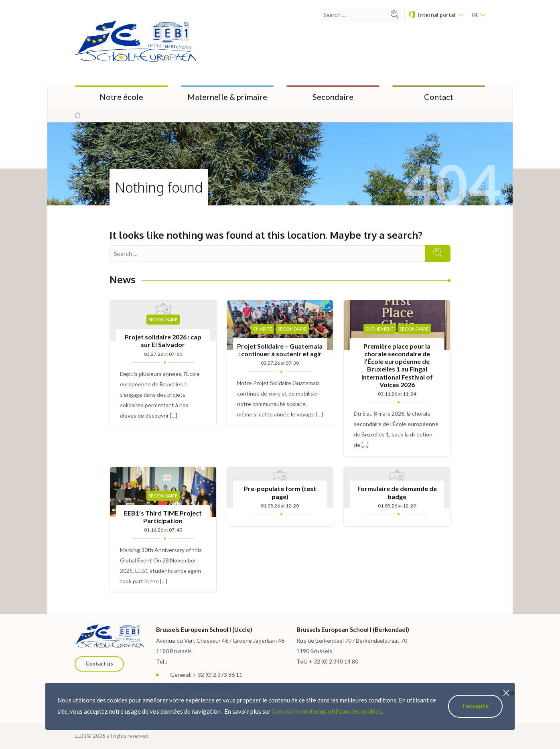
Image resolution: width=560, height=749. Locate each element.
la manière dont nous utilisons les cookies (327, 711)
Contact (439, 97)
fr (478, 15)
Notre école (121, 97)
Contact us (99, 664)
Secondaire (333, 97)
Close (508, 693)
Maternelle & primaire (227, 97)
